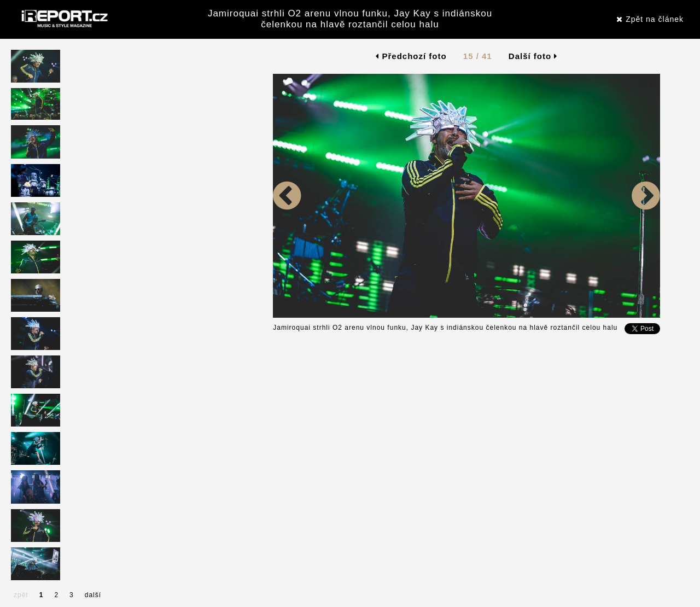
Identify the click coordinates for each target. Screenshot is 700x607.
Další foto (533, 56)
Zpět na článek (650, 19)
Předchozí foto (411, 56)
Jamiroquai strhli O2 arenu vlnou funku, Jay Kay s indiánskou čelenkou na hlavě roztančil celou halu (350, 19)
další (93, 595)
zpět (21, 595)
